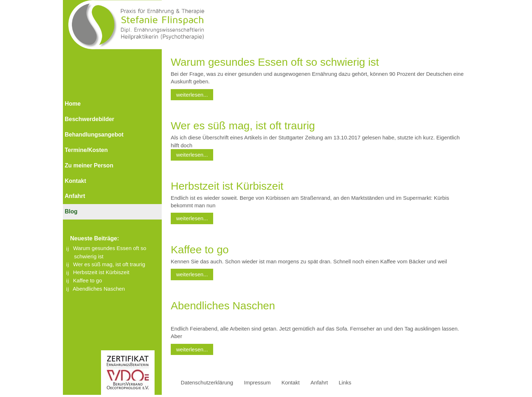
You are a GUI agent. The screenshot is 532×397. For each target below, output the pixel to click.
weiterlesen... (192, 95)
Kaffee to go (88, 280)
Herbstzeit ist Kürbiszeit (101, 272)
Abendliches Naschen (99, 289)
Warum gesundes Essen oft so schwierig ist (275, 62)
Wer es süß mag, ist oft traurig (109, 264)
